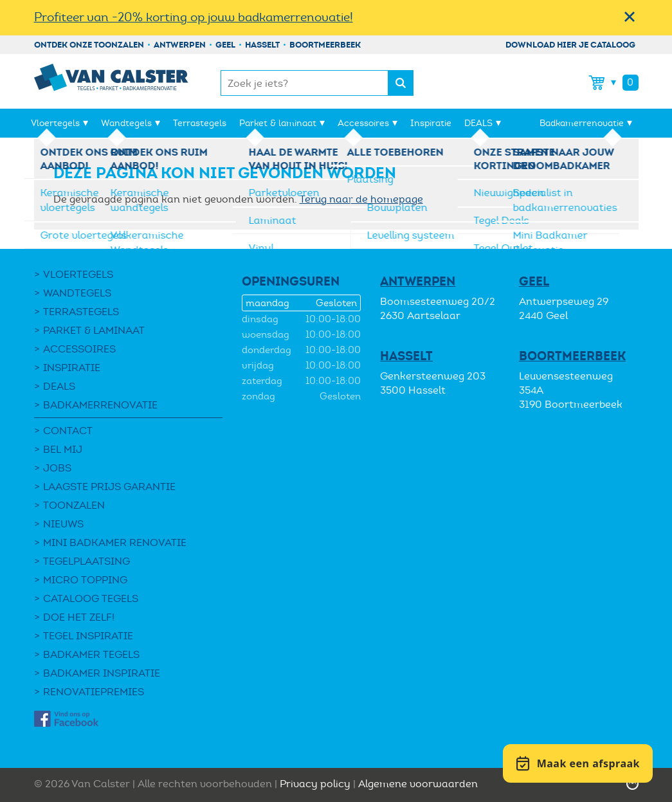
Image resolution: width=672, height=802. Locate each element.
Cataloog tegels (91, 598)
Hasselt (262, 45)
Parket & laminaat (278, 123)
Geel (225, 45)
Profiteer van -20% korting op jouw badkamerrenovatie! (194, 17)
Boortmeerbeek (325, 45)
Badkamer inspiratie (102, 673)
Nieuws (63, 524)
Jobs (57, 468)
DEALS (478, 123)
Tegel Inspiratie (88, 636)
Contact (68, 431)
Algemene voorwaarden (418, 784)
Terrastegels (200, 123)
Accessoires (363, 123)
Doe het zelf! (79, 617)
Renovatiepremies (94, 692)
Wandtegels (126, 123)
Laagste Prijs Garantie (109, 487)
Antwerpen (180, 45)
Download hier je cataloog (570, 45)
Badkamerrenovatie (582, 123)
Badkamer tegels (91, 654)
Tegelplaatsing (86, 561)
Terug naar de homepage (361, 199)
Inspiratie (431, 123)
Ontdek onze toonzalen (89, 45)
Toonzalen (74, 505)
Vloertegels (55, 123)
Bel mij (63, 449)
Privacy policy (315, 784)
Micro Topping (85, 580)
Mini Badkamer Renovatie (115, 542)
